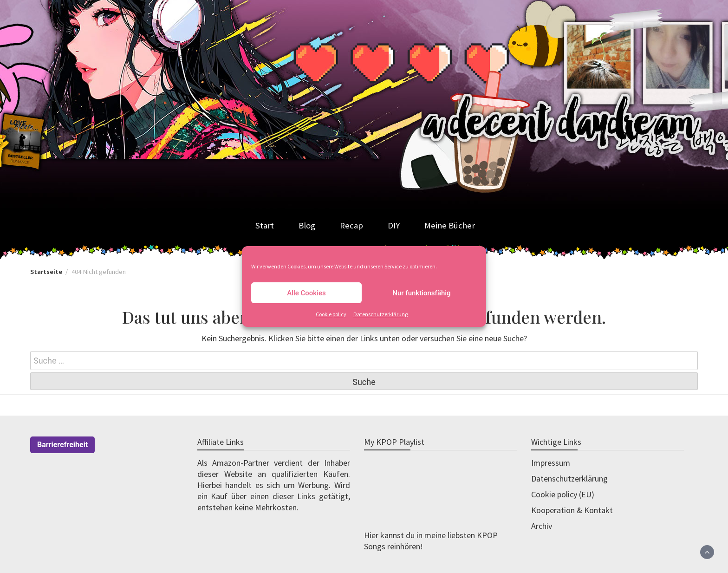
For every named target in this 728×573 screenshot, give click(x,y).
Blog (307, 225)
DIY (394, 225)
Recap (351, 225)
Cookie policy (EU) (563, 494)
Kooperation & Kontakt (572, 510)
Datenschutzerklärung (380, 314)
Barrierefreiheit (62, 445)
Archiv (542, 526)
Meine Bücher (450, 225)
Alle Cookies (306, 293)
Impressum (551, 463)
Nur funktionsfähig (421, 293)
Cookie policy (331, 314)
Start (265, 225)
